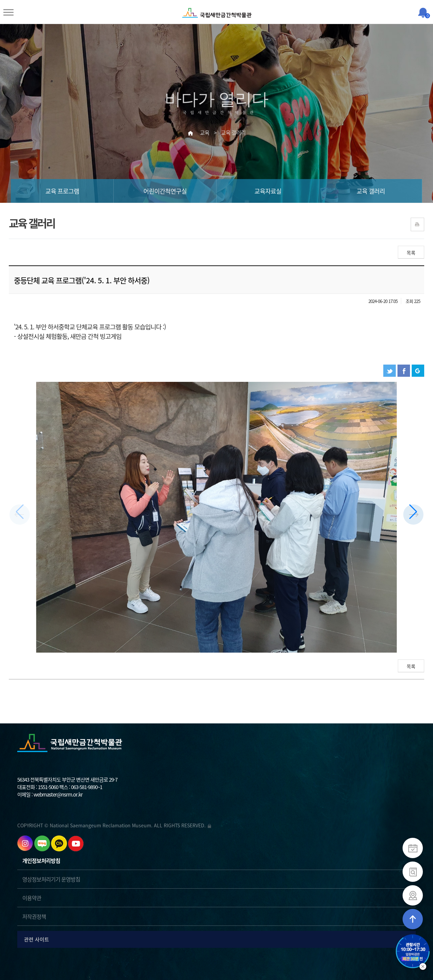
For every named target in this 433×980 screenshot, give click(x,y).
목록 (411, 253)
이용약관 (32, 898)
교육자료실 (268, 191)
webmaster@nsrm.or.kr (58, 794)
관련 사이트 (218, 939)
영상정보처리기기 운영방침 (51, 879)
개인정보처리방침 (41, 861)
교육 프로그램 (62, 191)
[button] (413, 515)
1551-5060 (48, 787)
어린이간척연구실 (165, 191)
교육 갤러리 (371, 191)
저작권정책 (34, 916)
